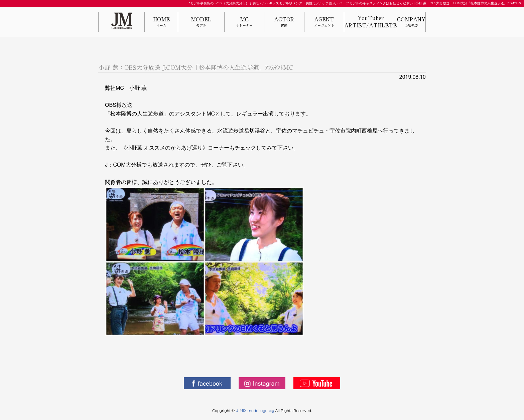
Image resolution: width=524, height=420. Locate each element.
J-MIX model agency (256, 410)
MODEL (201, 22)
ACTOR (284, 22)
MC (244, 22)
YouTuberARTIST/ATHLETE (370, 22)
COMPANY (411, 22)
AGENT (324, 22)
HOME (161, 22)
